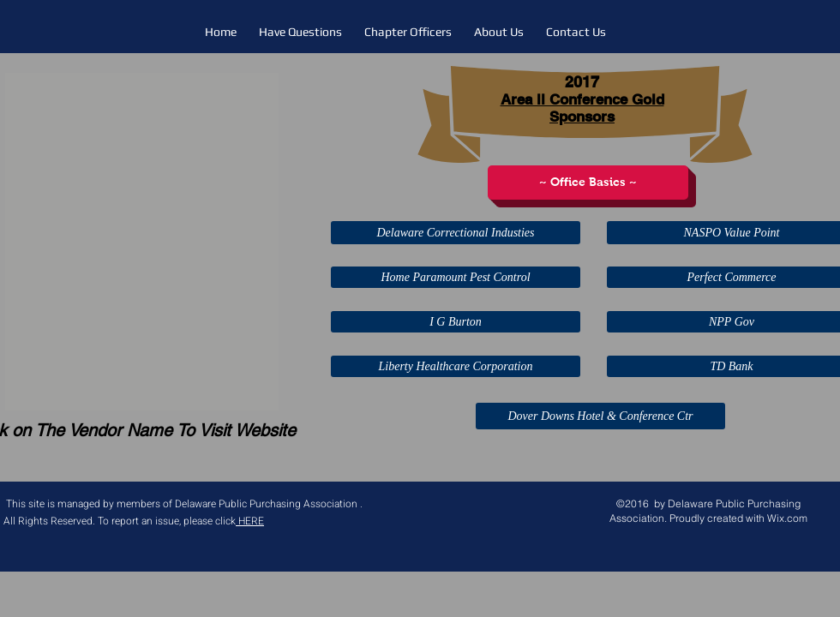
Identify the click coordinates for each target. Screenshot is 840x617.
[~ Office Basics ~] (588, 183)
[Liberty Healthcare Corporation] (456, 366)
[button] (142, 242)
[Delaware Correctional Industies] (456, 233)
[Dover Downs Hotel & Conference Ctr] (600, 416)
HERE (250, 521)
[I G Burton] (456, 322)
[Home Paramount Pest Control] (456, 277)
